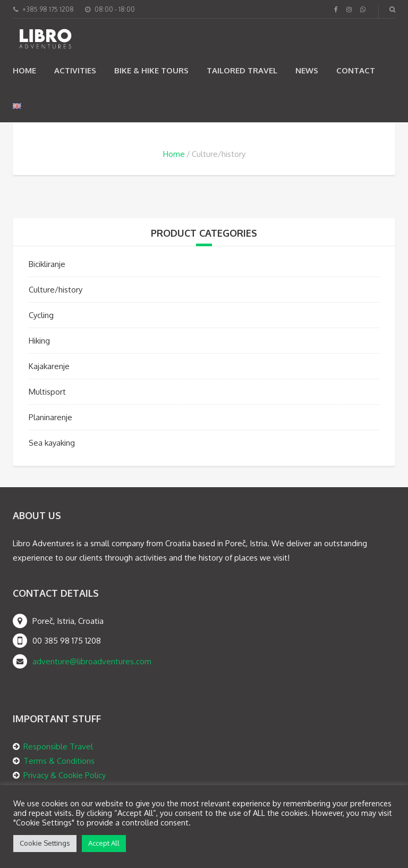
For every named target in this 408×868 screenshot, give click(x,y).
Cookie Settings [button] (45, 843)
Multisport (47, 392)
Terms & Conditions (59, 761)
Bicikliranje (47, 264)
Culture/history (56, 290)
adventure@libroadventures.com (92, 661)
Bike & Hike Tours (151, 70)
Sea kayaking (52, 443)
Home (24, 70)
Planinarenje (50, 417)
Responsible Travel (58, 746)
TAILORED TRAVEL (242, 70)
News (307, 70)
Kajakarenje (49, 366)
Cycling (41, 315)
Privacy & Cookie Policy (65, 775)
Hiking (39, 341)
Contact (356, 70)
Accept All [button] (104, 843)
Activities (75, 70)
